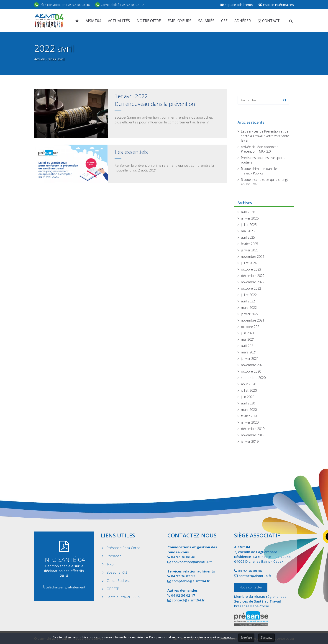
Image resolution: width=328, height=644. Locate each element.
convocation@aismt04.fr (192, 562)
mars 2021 (249, 352)
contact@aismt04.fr (188, 600)
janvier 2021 (250, 359)
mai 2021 (248, 339)
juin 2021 (248, 333)
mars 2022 (249, 308)
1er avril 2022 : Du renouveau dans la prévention (155, 100)
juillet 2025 (249, 225)
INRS (110, 564)
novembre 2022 (253, 282)
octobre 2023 (251, 269)
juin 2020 (248, 397)
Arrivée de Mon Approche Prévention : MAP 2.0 (260, 149)
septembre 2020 (253, 378)
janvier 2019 (250, 441)
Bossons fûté (117, 572)
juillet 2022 (249, 295)
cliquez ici (228, 637)
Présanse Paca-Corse (123, 548)
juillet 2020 (249, 390)
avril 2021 (248, 346)
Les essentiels (131, 152)
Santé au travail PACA (123, 597)
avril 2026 (248, 212)
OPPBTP (113, 589)
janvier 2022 (250, 314)
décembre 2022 (253, 276)
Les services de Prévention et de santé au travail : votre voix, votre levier (265, 136)
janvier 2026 (250, 218)
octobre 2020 (251, 371)
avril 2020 (248, 403)
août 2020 (249, 384)
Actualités (119, 21)
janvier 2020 (250, 422)
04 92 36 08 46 (62, 5)
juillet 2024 (249, 263)
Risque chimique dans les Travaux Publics (260, 171)
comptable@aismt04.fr (191, 581)
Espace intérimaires (276, 5)
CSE (224, 21)
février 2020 (250, 416)
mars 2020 (249, 410)
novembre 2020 (253, 365)
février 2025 (250, 244)
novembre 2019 (253, 435)
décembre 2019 (253, 429)
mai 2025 (248, 231)
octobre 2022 (251, 288)
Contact (269, 21)
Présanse (114, 556)
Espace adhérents (237, 5)
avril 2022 (248, 301)
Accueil (39, 59)
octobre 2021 (251, 327)
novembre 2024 (253, 257)
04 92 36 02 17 (119, 5)
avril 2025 (248, 237)
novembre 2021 (253, 320)
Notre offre (149, 21)
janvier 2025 (250, 250)
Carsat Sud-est (118, 580)
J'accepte (266, 638)
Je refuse (246, 638)
